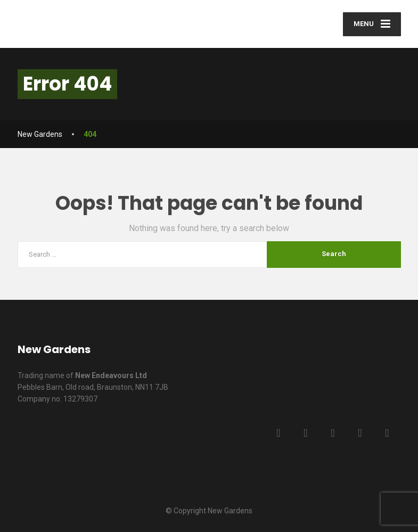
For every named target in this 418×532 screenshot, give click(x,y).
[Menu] (372, 24)
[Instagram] (387, 433)
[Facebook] (279, 433)
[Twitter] (306, 433)
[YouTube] (360, 433)
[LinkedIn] (333, 433)
